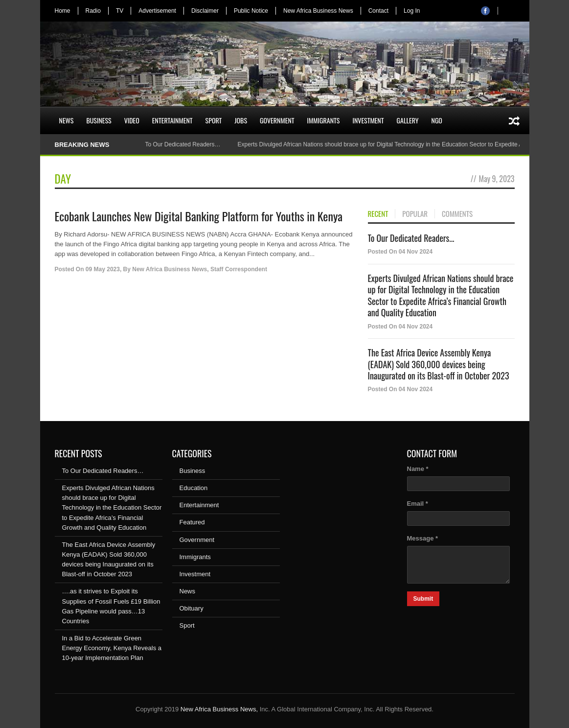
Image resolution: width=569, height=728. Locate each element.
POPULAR (415, 214)
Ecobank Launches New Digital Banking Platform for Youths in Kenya (199, 216)
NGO (436, 120)
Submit (423, 599)
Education (194, 488)
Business (99, 120)
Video (132, 120)
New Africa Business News (318, 11)
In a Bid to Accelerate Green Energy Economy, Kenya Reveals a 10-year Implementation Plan (112, 648)
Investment (368, 120)
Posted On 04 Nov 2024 (400, 252)
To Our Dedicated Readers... (411, 238)
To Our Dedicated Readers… (182, 144)
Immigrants (324, 120)
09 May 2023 (103, 269)
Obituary (192, 608)
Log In (412, 11)
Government (277, 120)
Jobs (241, 120)
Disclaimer (205, 11)
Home (63, 11)
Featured (192, 522)
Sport (214, 120)
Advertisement (157, 11)
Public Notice (251, 11)
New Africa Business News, (219, 709)
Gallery (408, 120)
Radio (93, 11)
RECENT (378, 214)
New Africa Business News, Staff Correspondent (200, 269)
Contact (378, 11)
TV (120, 11)
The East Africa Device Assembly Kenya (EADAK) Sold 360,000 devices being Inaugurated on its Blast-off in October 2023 (439, 364)
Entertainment (172, 120)
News (67, 120)
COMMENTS (457, 214)
